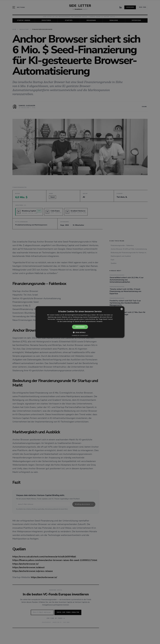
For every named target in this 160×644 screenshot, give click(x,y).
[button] (80, 332)
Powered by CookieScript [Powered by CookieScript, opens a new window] (80, 335)
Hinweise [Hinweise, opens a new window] (99, 321)
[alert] (80, 322)
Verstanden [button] (80, 327)
